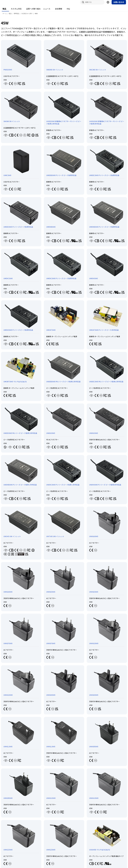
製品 (4, 11)
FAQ (68, 11)
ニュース (47, 11)
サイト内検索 (82, 4)
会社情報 (58, 11)
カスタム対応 (16, 11)
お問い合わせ (119, 4)
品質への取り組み (33, 11)
